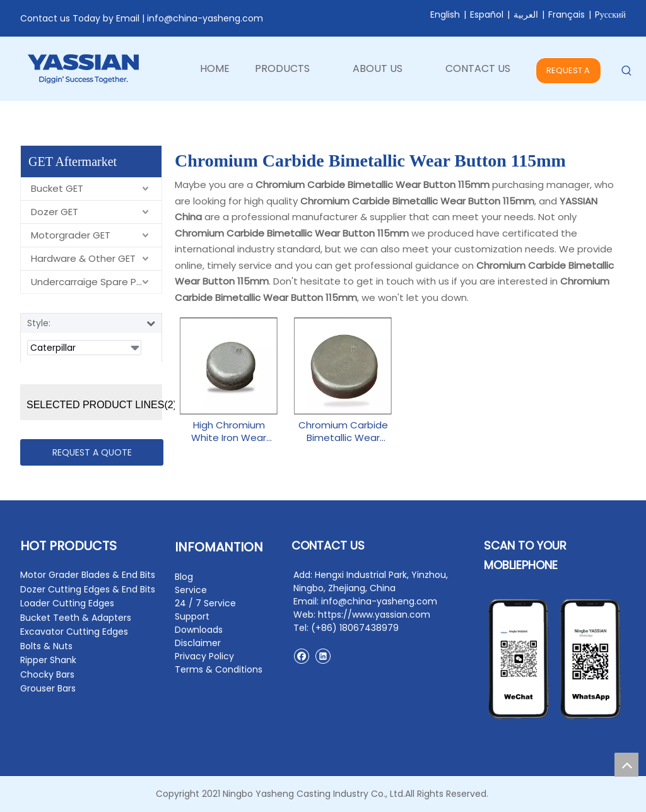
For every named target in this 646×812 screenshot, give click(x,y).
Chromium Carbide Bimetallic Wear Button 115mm (343, 432)
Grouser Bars (48, 688)
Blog (184, 577)
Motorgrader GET (71, 235)
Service (191, 590)
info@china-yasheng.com (205, 18)
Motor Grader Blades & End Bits (88, 575)
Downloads (199, 630)
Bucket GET (57, 188)
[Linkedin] (323, 656)
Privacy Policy (204, 656)
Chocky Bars (47, 674)
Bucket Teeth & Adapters (76, 618)
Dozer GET (55, 212)
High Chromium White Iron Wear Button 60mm (229, 432)
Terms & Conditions (219, 669)
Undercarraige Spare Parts (93, 282)
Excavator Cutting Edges (74, 632)
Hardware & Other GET (83, 258)
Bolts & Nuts (46, 646)
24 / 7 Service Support (205, 610)
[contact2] (555, 659)
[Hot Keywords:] (627, 71)
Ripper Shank (48, 660)
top (626, 765)
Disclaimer (198, 643)
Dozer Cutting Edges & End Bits (88, 589)
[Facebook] (301, 656)
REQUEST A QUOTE (568, 74)
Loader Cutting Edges (67, 603)
